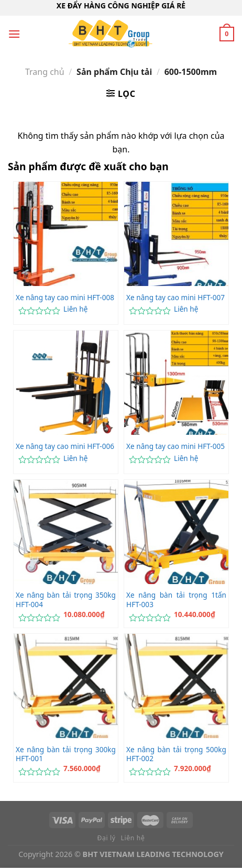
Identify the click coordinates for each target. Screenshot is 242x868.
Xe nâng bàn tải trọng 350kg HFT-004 (66, 600)
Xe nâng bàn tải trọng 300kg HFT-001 (66, 754)
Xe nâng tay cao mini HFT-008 (65, 298)
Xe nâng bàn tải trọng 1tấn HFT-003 (176, 600)
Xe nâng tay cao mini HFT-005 (175, 446)
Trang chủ (45, 72)
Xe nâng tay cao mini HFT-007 (175, 298)
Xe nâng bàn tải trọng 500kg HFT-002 (176, 754)
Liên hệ (75, 309)
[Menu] (14, 34)
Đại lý (107, 838)
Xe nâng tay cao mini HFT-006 (65, 446)
